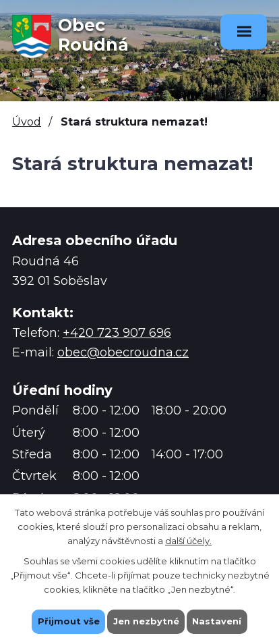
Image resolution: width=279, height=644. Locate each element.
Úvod (27, 122)
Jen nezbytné (146, 621)
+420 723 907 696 (117, 333)
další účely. (188, 540)
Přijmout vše (69, 621)
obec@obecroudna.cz (123, 352)
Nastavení (217, 621)
